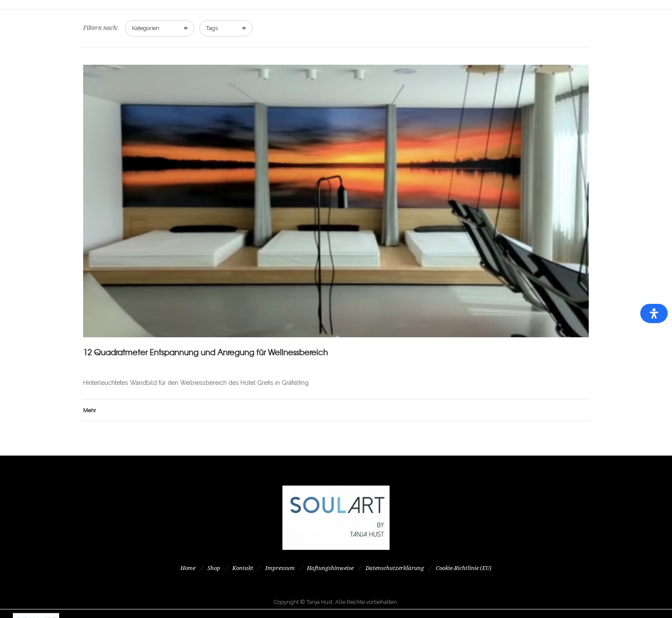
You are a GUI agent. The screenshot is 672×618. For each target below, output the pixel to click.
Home (188, 568)
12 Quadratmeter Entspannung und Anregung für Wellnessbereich (205, 352)
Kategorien (146, 28)
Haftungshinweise (330, 568)
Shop (214, 568)
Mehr (90, 410)
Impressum (280, 568)
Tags (212, 28)
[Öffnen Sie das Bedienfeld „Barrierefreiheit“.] (654, 313)
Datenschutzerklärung (395, 568)
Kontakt (243, 568)
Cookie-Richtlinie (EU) (464, 568)
